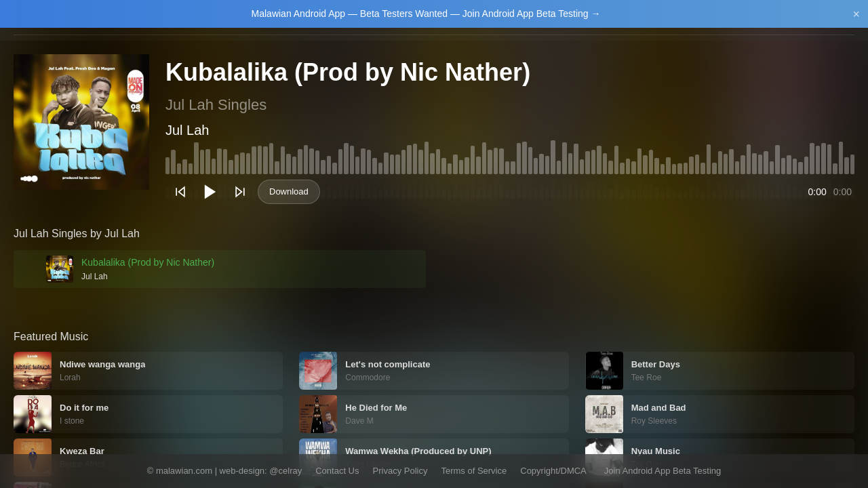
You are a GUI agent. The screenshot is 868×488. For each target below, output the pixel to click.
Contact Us (337, 471)
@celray (285, 471)
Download (289, 191)
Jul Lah (188, 130)
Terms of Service (474, 471)
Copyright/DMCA (553, 471)
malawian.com (184, 471)
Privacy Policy (400, 471)
